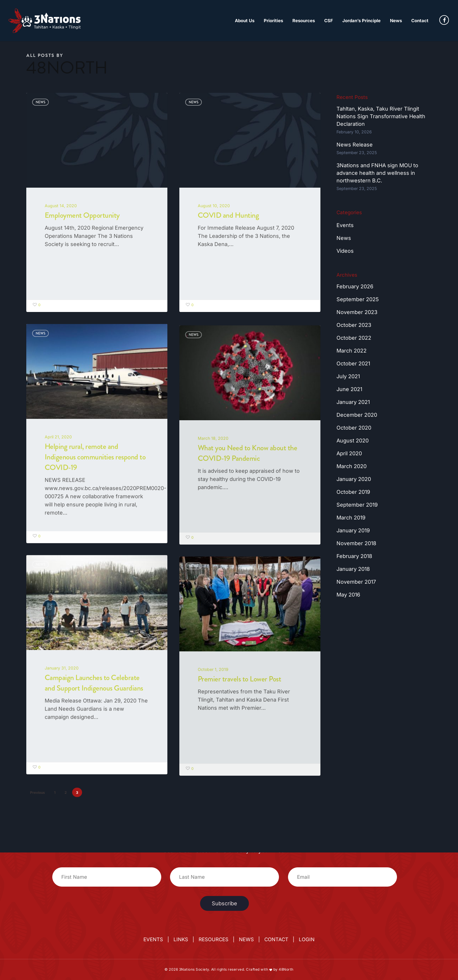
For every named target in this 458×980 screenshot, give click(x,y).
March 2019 (351, 518)
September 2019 (357, 505)
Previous (38, 792)
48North (286, 969)
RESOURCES (214, 939)
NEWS (246, 939)
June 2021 (349, 389)
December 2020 (357, 415)
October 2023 (354, 325)
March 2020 (352, 466)
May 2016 (348, 595)
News (40, 102)
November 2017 (356, 582)
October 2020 (354, 428)
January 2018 (353, 569)
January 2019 (353, 530)
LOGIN (307, 939)
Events (345, 225)
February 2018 (354, 556)
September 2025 (358, 299)
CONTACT (276, 939)
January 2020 (354, 479)
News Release (355, 145)
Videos (345, 251)
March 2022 (352, 351)
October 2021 (353, 363)
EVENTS (153, 939)
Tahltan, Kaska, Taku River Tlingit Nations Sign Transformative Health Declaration (381, 116)
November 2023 (357, 312)
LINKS (181, 939)
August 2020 (353, 441)
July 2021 (348, 376)
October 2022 (354, 338)
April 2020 (349, 453)
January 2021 (353, 402)
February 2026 (355, 286)
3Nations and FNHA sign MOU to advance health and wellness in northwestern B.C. (377, 173)
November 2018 (356, 543)
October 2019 (353, 492)
